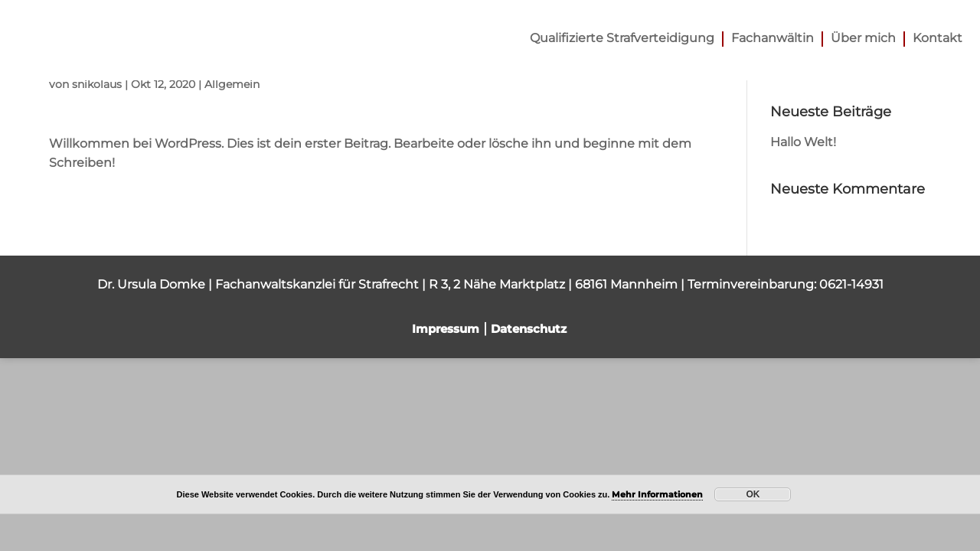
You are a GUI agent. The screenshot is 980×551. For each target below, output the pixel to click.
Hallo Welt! (803, 142)
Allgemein (232, 84)
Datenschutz (529, 329)
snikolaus (97, 84)
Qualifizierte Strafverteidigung (622, 39)
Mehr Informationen (657, 494)
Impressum (446, 329)
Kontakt (938, 39)
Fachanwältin (773, 39)
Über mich (863, 39)
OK (753, 494)
